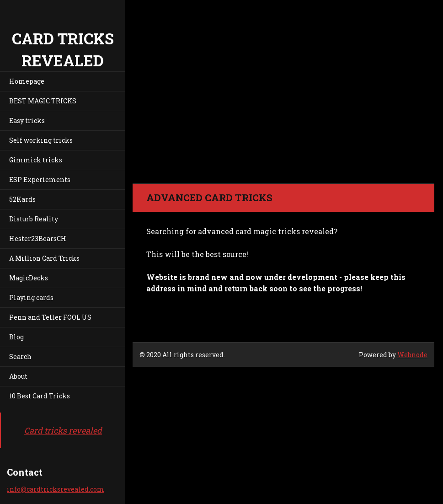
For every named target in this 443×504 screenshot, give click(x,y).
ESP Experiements (40, 180)
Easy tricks (27, 121)
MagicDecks (29, 278)
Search (20, 357)
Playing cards (31, 298)
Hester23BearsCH (38, 239)
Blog (16, 337)
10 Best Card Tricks (40, 396)
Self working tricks (41, 140)
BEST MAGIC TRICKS (43, 101)
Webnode (412, 355)
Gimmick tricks (36, 160)
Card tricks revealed (63, 430)
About (18, 376)
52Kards (22, 199)
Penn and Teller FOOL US (50, 317)
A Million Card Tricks (44, 258)
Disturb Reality (34, 219)
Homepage (27, 81)
